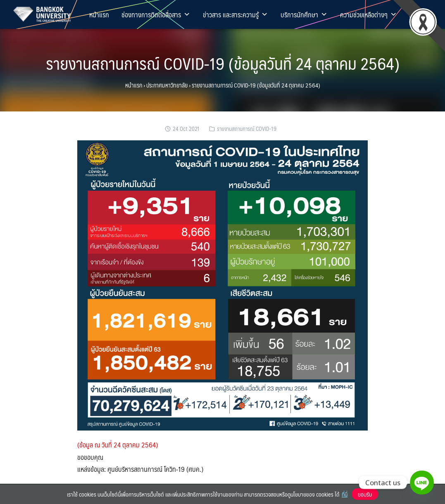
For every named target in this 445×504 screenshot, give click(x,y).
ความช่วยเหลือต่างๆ (369, 14)
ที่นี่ (345, 494)
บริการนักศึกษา (304, 14)
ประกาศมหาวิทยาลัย (167, 85)
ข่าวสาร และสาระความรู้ (236, 14)
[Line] (422, 483)
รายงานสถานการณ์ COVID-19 (247, 129)
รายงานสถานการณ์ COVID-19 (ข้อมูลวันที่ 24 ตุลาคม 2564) (223, 63)
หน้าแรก (99, 14)
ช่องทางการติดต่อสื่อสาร (156, 14)
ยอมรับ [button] (365, 494)
